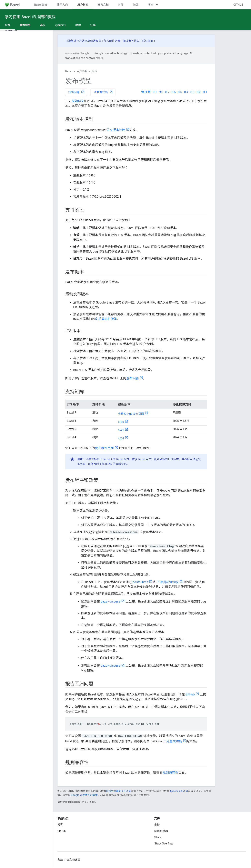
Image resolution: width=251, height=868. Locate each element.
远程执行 (60, 25)
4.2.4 (121, 438)
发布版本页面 (104, 448)
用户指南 (82, 71)
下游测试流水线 (167, 582)
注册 (150, 41)
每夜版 (146, 92)
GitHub (238, 5)
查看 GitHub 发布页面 (131, 414)
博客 (60, 825)
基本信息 (25, 25)
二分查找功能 (173, 741)
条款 (60, 860)
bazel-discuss (110, 601)
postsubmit (140, 582)
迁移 (93, 25)
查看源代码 (103, 92)
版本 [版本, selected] (7, 25)
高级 (43, 25)
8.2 (199, 92)
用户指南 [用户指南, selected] (83, 5)
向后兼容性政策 (106, 319)
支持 (157, 825)
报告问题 (76, 92)
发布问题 (133, 378)
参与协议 (134, 41)
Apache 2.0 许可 (179, 791)
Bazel (68, 71)
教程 (78, 25)
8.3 (192, 92)
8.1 (205, 92)
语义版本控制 (116, 130)
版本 (151, 5)
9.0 (161, 92)
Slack (158, 837)
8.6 (174, 92)
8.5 (180, 92)
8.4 (186, 92)
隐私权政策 (74, 860)
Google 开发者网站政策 (84, 795)
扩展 (121, 5)
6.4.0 (121, 422)
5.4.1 (121, 430)
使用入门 (62, 5)
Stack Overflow (164, 843)
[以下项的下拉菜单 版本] (159, 5)
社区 (136, 5)
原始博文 (78, 101)
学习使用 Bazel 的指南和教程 (30, 17)
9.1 (155, 92)
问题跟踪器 (161, 831)
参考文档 (103, 5)
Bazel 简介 (41, 5)
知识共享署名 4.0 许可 (118, 791)
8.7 (167, 92)
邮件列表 (115, 41)
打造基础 (71, 41)
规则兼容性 (170, 773)
